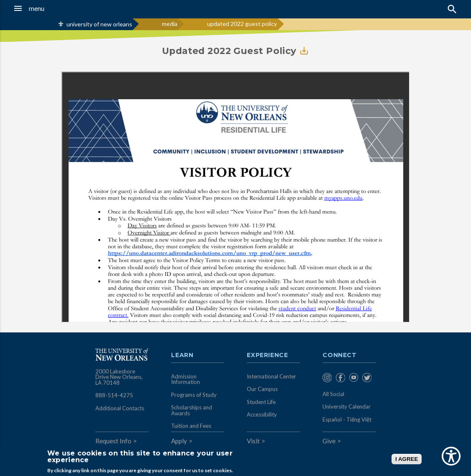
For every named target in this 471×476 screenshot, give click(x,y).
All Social (333, 394)
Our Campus (262, 389)
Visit (253, 441)
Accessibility (262, 414)
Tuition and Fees (191, 426)
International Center (271, 376)
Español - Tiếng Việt (347, 419)
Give (329, 441)
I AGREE (407, 459)
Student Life (261, 402)
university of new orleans (99, 24)
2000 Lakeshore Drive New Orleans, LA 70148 (119, 377)
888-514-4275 (114, 395)
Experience (267, 355)
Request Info (113, 441)
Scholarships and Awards (192, 410)
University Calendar (347, 407)
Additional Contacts (120, 408)
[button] (45, 8)
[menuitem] (327, 378)
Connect (340, 355)
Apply (179, 441)
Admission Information (186, 379)
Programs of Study (194, 395)
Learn (182, 355)
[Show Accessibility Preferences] (451, 456)
